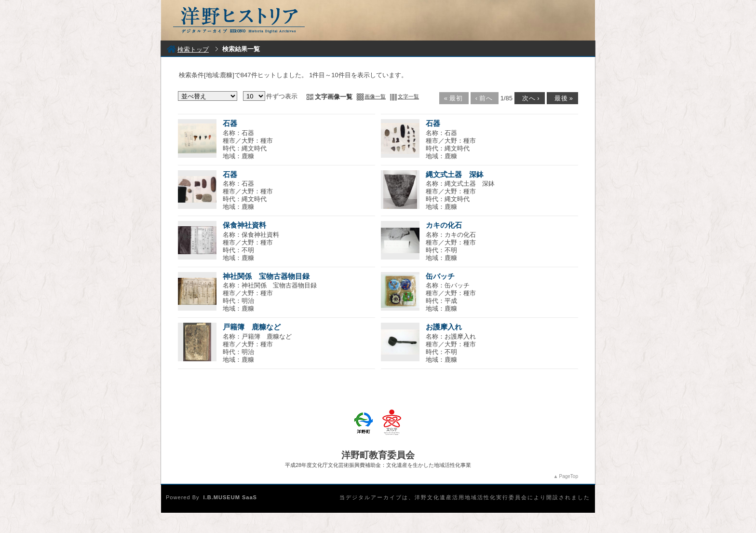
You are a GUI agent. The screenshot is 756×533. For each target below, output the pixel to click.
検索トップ (188, 49)
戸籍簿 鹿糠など (252, 327)
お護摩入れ (444, 327)
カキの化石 (444, 225)
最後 (562, 98)
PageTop (569, 476)
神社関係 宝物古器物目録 (266, 276)
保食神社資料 (244, 225)
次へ (529, 98)
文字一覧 (408, 96)
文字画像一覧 (334, 97)
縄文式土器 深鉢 (455, 174)
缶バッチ (440, 276)
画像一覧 (375, 96)
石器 (230, 123)
